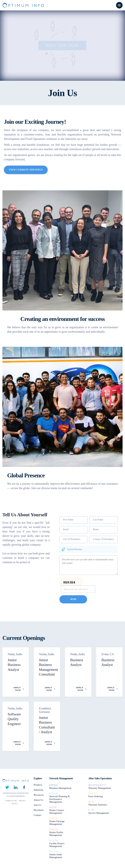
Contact (38, 815)
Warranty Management (100, 788)
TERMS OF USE (11, 801)
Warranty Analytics (98, 805)
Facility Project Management (57, 845)
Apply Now (18, 689)
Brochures (39, 810)
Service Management (99, 813)
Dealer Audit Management (56, 856)
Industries (38, 790)
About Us (38, 800)
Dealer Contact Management (57, 812)
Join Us (37, 805)
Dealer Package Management (57, 823)
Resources (39, 795)
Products (38, 785)
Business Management (60, 788)
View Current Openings (26, 170)
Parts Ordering (96, 796)
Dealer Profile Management (56, 834)
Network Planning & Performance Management (59, 799)
